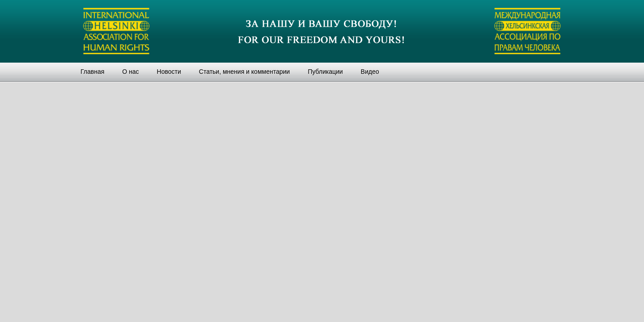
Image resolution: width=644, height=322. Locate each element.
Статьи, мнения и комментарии (244, 72)
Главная (92, 72)
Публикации (325, 72)
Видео (370, 72)
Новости (169, 72)
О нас (130, 72)
